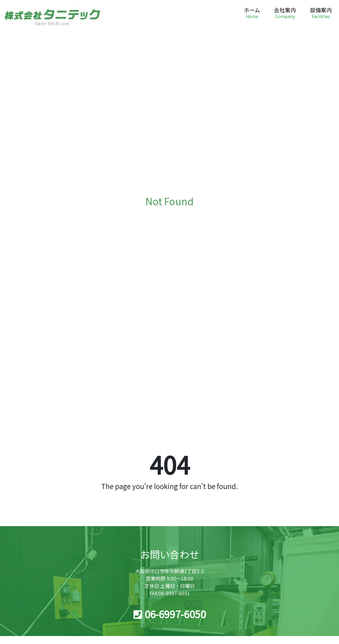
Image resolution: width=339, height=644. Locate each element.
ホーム (252, 13)
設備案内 (321, 13)
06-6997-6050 (170, 614)
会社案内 (285, 13)
